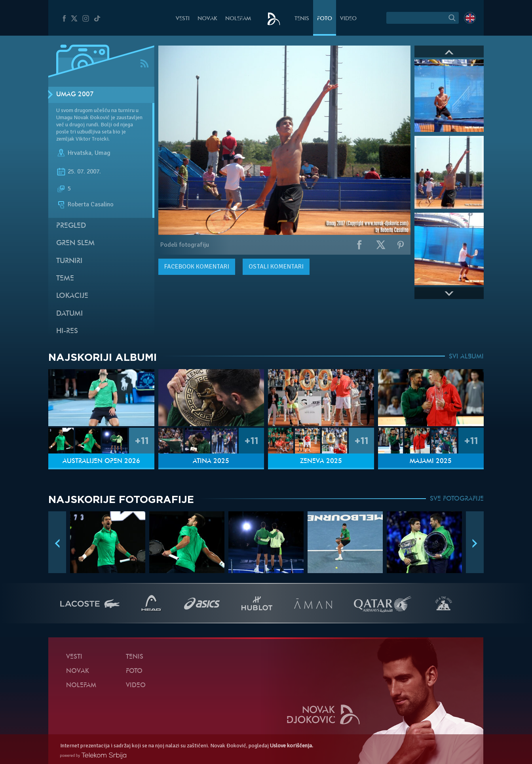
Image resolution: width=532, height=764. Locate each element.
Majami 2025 (431, 461)
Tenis (302, 19)
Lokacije (72, 296)
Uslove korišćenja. (292, 746)
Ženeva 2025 (321, 461)
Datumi (69, 314)
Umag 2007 (75, 95)
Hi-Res (67, 331)
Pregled (71, 226)
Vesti (183, 19)
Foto (325, 19)
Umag (103, 153)
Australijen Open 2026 (101, 461)
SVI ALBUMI (466, 357)
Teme (65, 279)
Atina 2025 (211, 461)
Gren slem (75, 243)
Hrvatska (80, 153)
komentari (197, 267)
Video (348, 19)
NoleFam (238, 19)
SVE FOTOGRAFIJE (457, 499)
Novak (207, 19)
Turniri (69, 261)
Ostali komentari (276, 267)
